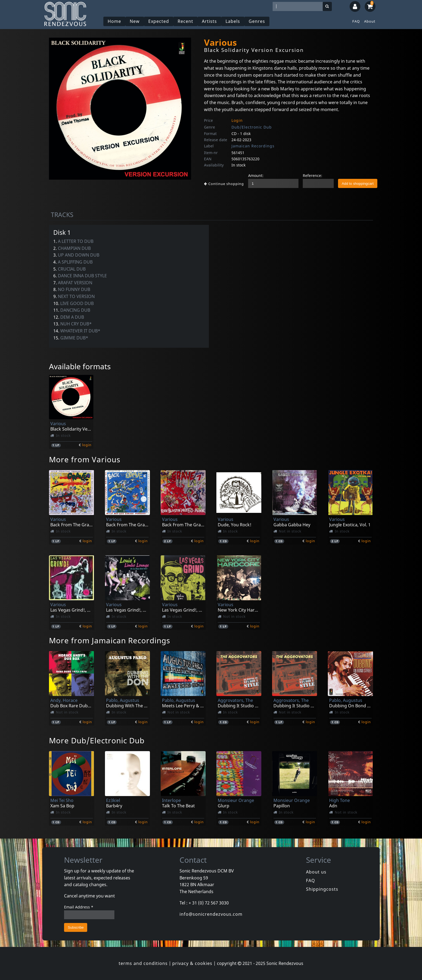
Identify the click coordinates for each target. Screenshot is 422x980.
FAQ (356, 21)
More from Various (85, 459)
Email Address (79, 907)
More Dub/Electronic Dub (97, 740)
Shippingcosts (322, 889)
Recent (186, 21)
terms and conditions (143, 963)
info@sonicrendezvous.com (211, 914)
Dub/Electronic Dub (252, 127)
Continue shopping (224, 184)
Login (237, 120)
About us (316, 872)
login (87, 445)
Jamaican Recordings (253, 146)
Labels (233, 21)
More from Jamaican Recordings (110, 640)
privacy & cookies (192, 963)
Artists (210, 21)
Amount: (256, 175)
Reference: (312, 175)
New (135, 21)
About (370, 21)
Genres (257, 21)
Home (115, 21)
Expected (159, 21)
